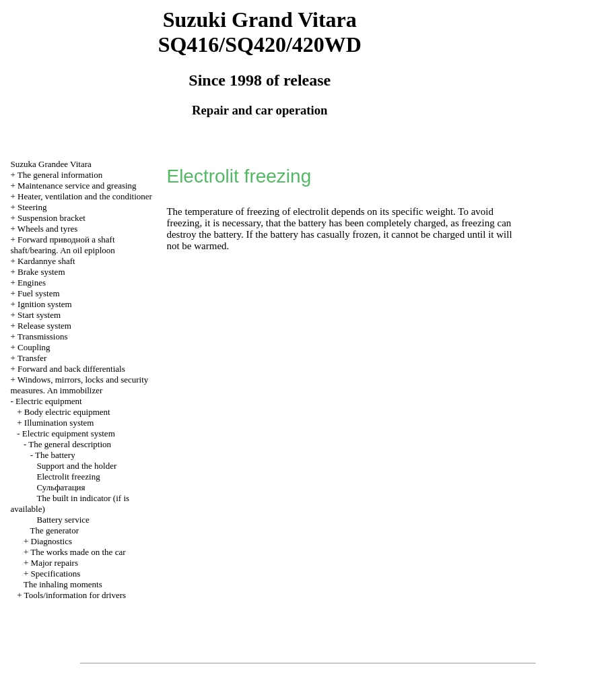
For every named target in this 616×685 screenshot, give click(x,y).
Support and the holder (77, 466)
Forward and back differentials (71, 369)
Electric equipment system (69, 433)
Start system (39, 315)
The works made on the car (78, 552)
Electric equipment (49, 401)
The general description (70, 444)
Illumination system (59, 423)
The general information (60, 175)
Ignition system (45, 304)
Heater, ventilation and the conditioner (85, 196)
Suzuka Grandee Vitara (51, 164)
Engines (32, 283)
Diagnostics (52, 541)
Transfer (32, 358)
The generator (55, 530)
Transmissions (43, 336)
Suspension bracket (52, 218)
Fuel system (38, 293)
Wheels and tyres (48, 229)
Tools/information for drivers (75, 595)
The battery (55, 455)
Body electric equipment (67, 412)
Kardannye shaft (46, 261)
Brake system (41, 272)
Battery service (63, 520)
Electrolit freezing (69, 477)
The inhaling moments (63, 584)
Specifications (56, 574)
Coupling (34, 347)
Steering (32, 207)
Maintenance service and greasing (77, 186)
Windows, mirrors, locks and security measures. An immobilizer (80, 385)
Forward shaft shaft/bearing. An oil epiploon (63, 245)
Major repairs (55, 563)
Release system (44, 326)
